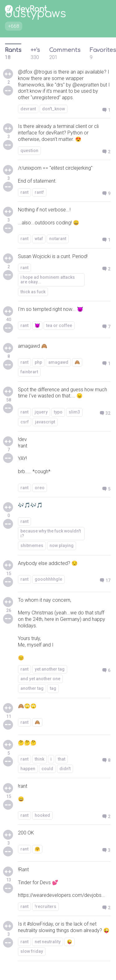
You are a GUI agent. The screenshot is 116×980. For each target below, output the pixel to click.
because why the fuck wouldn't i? (51, 533)
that (62, 759)
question (29, 151)
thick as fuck (33, 292)
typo (58, 412)
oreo (40, 488)
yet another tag (50, 669)
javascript (45, 422)
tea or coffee (59, 325)
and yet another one (40, 679)
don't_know (54, 109)
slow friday (32, 951)
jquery (41, 412)
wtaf (39, 239)
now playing (62, 545)
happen (28, 769)
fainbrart (29, 372)
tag (53, 688)
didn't (65, 769)
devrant (28, 109)
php (38, 362)
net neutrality (48, 942)
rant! (39, 192)
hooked (42, 815)
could (47, 769)
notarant (58, 239)
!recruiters (45, 906)
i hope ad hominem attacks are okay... (48, 280)
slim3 (74, 412)
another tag (32, 688)
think (39, 759)
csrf (25, 422)
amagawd (58, 362)
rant (24, 192)
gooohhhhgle (48, 579)
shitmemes (32, 545)
